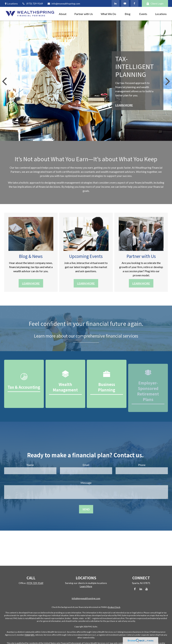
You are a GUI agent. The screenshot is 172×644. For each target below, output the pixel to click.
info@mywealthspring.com (64, 4)
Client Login (155, 4)
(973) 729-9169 (33, 4)
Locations (13, 4)
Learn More (86, 586)
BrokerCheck (114, 607)
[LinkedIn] (116, 3)
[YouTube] (125, 3)
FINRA (27, 635)
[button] (63, 14)
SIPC (33, 635)
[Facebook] (134, 3)
